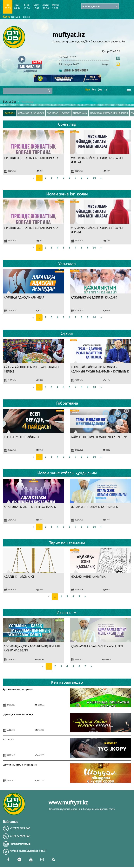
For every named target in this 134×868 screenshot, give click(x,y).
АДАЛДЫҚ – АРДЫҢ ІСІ (19, 577)
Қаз (87, 89)
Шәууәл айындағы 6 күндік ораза (20, 765)
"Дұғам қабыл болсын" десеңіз (18, 714)
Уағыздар (53, 113)
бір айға (27, 17)
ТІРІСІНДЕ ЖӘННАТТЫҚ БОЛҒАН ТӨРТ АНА (31, 158)
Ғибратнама (80, 113)
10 (94, 178)
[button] (30, 56)
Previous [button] (4, 152)
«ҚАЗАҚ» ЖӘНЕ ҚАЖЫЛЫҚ (88, 577)
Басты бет (10, 102)
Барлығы (10, 113)
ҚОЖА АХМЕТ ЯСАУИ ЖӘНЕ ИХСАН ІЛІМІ (97, 646)
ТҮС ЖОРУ (8, 739)
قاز (106, 89)
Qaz (100, 89)
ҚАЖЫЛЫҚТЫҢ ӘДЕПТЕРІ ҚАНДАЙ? (94, 297)
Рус (94, 89)
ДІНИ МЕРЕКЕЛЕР (74, 70)
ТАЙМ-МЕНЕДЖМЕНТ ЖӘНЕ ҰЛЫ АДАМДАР (99, 437)
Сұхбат (66, 113)
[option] (33, 152)
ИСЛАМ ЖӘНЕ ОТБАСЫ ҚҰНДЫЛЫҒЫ (95, 507)
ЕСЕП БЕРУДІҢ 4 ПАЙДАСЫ (21, 437)
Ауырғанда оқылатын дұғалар (18, 689)
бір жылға (16, 17)
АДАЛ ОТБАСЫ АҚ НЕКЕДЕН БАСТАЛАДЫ (30, 507)
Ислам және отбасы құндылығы (109, 113)
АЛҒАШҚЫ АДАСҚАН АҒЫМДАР (24, 297)
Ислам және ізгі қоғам (31, 113)
